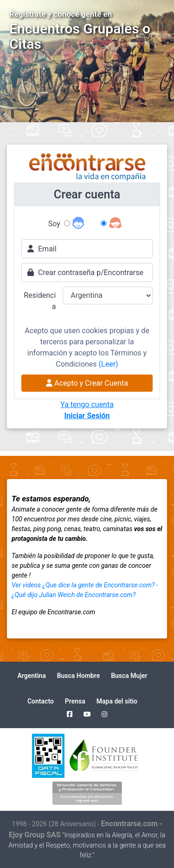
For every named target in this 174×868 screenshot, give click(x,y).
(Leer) (109, 364)
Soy (54, 224)
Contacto (41, 701)
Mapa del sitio (117, 701)
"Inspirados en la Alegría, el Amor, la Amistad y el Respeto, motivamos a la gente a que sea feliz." (87, 845)
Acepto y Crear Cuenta (87, 383)
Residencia (40, 301)
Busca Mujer (129, 676)
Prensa (75, 701)
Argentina (31, 676)
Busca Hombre (79, 676)
